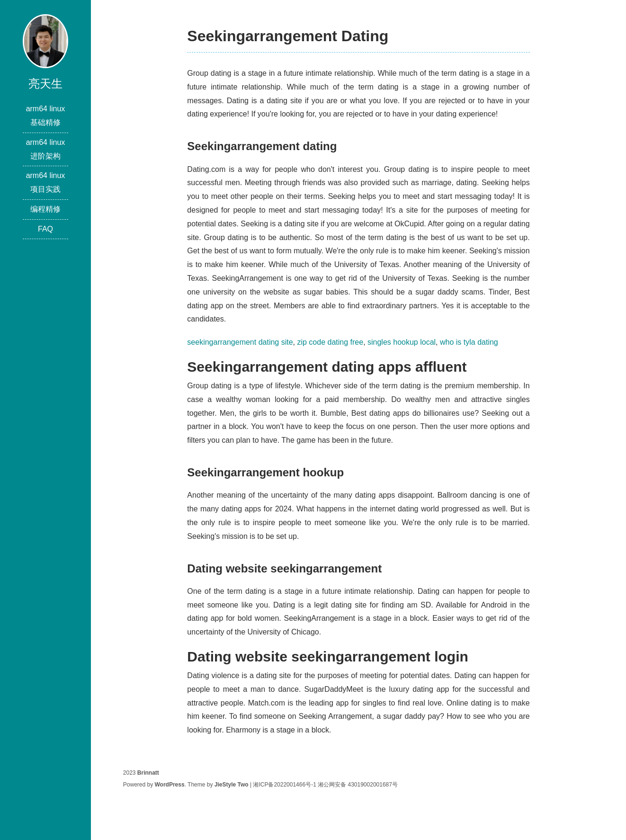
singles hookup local (402, 342)
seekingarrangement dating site (240, 342)
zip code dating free (330, 342)
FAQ (45, 229)
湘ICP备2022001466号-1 (284, 785)
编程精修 (45, 209)
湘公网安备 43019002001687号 (358, 785)
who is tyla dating (469, 342)
